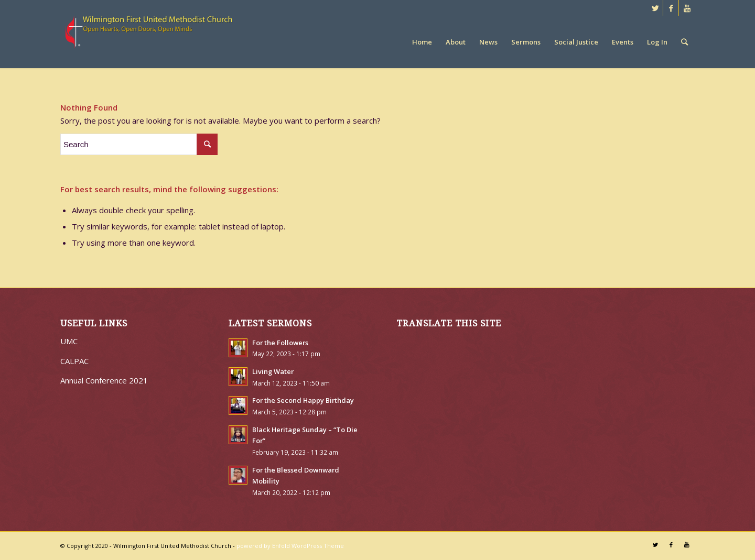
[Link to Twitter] (655, 8)
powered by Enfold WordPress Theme (290, 546)
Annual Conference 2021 (104, 380)
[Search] (684, 42)
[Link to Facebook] (671, 8)
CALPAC (74, 361)
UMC (69, 341)
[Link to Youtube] (687, 8)
